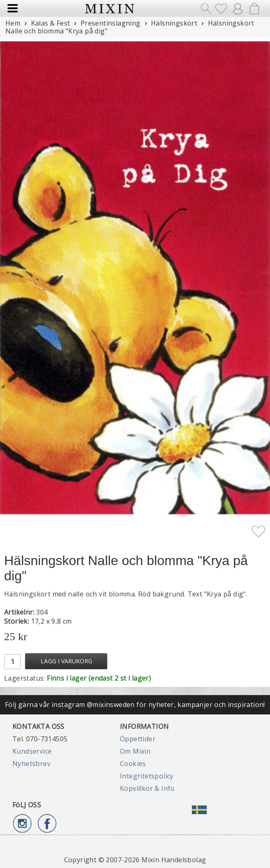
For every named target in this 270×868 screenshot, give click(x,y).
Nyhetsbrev (31, 764)
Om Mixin (135, 751)
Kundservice (32, 751)
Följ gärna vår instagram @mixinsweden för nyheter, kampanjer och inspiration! (135, 705)
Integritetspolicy (147, 776)
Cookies (133, 764)
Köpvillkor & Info (147, 788)
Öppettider (138, 739)
